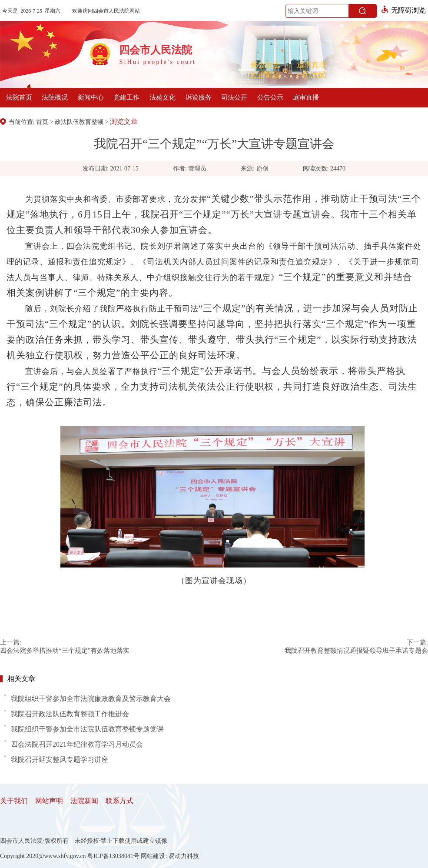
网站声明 (49, 801)
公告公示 (270, 97)
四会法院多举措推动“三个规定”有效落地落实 (65, 651)
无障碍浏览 (404, 10)
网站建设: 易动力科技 (170, 856)
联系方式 (119, 801)
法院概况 (55, 97)
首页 (42, 122)
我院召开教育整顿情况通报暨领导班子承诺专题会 (356, 651)
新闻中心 (91, 97)
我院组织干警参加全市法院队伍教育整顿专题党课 (87, 729)
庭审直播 (306, 97)
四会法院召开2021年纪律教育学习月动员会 (77, 744)
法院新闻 (84, 801)
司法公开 (234, 97)
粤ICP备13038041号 (113, 856)
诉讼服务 (199, 97)
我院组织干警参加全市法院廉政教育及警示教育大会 (91, 699)
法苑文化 (163, 97)
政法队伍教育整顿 (79, 122)
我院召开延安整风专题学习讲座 (60, 759)
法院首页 (19, 97)
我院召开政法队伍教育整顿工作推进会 (70, 714)
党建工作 (126, 97)
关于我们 (14, 801)
